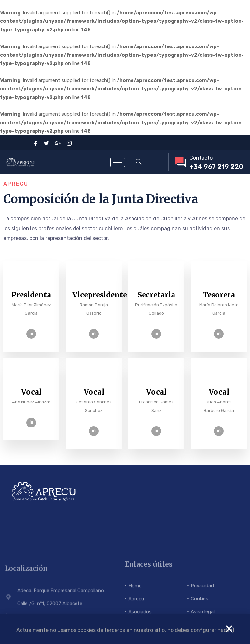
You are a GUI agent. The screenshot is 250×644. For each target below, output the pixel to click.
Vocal (31, 392)
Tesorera (219, 295)
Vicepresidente (100, 295)
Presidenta (31, 295)
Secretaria (156, 295)
